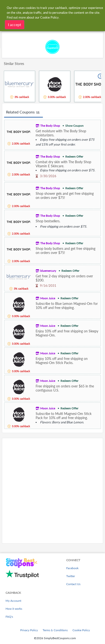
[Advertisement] (52, 491)
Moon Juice (48, 298)
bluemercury (48, 271)
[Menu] (6, 7)
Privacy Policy (29, 630)
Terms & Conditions (55, 630)
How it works (14, 609)
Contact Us (73, 584)
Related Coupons (23, 112)
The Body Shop (50, 126)
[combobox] (57, 7)
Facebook (72, 568)
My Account (13, 601)
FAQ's (9, 617)
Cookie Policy (81, 630)
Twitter (71, 576)
